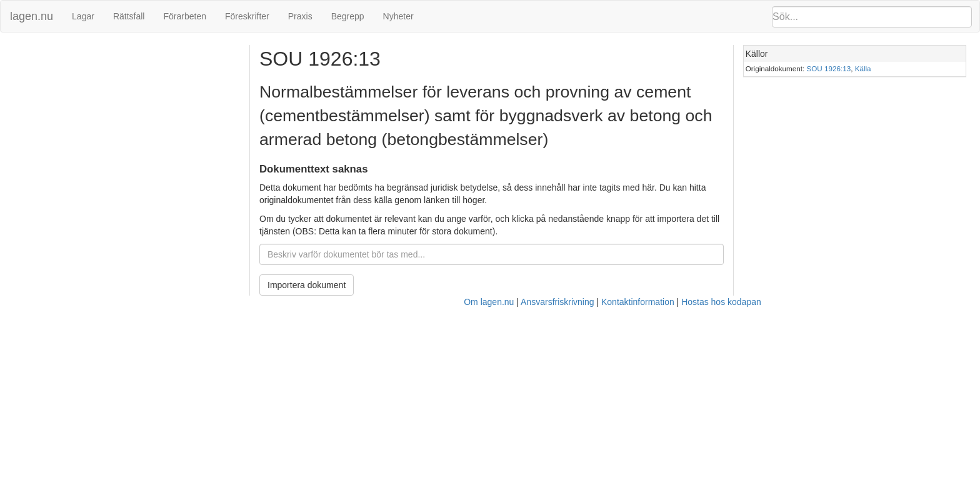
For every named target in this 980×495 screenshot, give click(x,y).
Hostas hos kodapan (721, 302)
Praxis (300, 16)
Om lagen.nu (489, 302)
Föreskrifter (247, 16)
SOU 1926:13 (829, 68)
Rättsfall (129, 16)
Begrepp (348, 16)
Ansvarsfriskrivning (557, 302)
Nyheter (398, 16)
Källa (863, 68)
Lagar (83, 16)
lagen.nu (32, 16)
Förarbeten (184, 16)
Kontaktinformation (638, 302)
